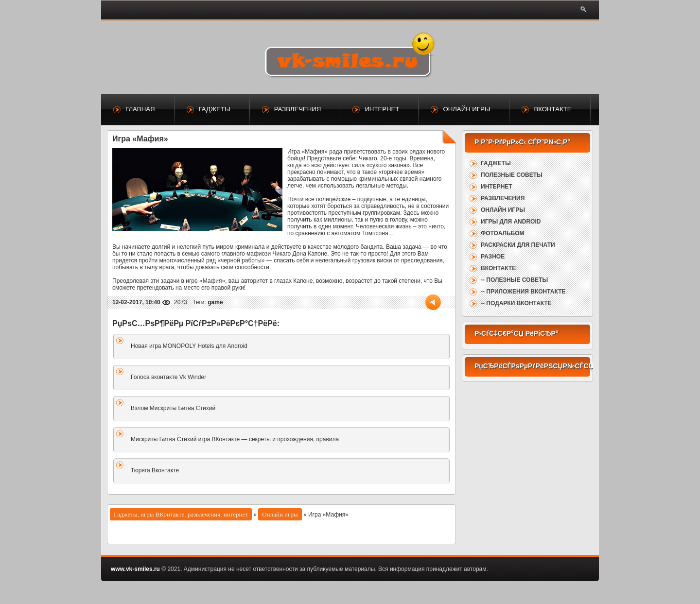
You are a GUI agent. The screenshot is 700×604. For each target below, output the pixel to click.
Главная (140, 109)
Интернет (382, 109)
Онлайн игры (466, 109)
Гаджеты (215, 109)
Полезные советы (512, 175)
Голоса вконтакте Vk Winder (168, 377)
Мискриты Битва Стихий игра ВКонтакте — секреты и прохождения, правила (235, 439)
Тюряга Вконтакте (155, 470)
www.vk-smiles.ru (135, 569)
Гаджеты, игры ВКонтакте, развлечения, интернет (181, 514)
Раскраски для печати (518, 245)
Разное (493, 257)
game (215, 302)
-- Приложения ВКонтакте (523, 292)
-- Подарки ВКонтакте (516, 303)
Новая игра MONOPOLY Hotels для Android (189, 346)
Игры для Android (511, 222)
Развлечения (298, 109)
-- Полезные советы (514, 280)
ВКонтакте (552, 109)
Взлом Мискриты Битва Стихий (173, 408)
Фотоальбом (502, 233)
